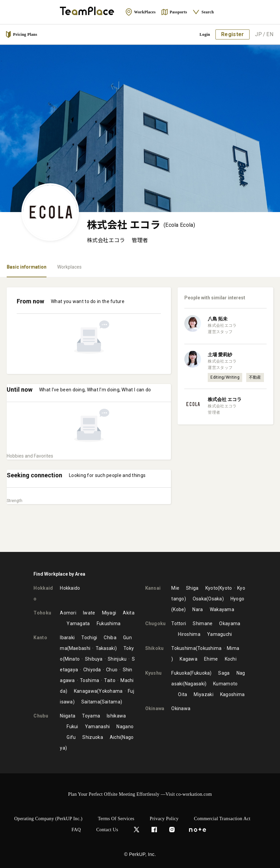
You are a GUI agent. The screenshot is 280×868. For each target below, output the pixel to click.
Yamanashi (98, 727)
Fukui (72, 727)
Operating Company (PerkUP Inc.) (48, 819)
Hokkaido (70, 588)
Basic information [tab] (27, 267)
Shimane (203, 623)
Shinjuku (117, 659)
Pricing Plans (21, 34)
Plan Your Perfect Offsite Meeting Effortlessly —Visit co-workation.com (140, 794)
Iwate (89, 613)
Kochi (231, 659)
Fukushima (109, 623)
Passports (174, 12)
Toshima (89, 680)
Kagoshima (232, 694)
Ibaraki (67, 638)
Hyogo (238, 599)
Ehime (211, 659)
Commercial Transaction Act (222, 819)
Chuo (112, 670)
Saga (224, 673)
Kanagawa (85, 691)
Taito (110, 680)
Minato (72, 659)
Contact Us (107, 830)
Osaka (200, 599)
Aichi (115, 737)
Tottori (179, 623)
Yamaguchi (220, 634)
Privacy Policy (164, 819)
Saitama (91, 702)
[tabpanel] (140, 415)
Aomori (68, 613)
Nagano (125, 727)
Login (205, 34)
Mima (233, 648)
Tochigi (89, 638)
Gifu (71, 737)
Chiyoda (92, 670)
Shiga (192, 588)
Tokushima (183, 648)
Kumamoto (225, 684)
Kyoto (212, 588)
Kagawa (189, 659)
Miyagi (109, 613)
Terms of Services (116, 819)
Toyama (91, 716)
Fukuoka (180, 673)
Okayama (230, 623)
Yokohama (111, 691)
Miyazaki (203, 694)
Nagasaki (195, 684)
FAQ (76, 830)
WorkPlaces (140, 12)
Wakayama (222, 609)
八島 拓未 (218, 319)
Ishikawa (116, 716)
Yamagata (78, 623)
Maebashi (80, 648)
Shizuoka (92, 737)
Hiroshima (189, 634)
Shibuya (94, 659)
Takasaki (105, 648)
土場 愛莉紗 (220, 355)
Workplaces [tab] (69, 267)
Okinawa (181, 708)
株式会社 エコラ (225, 399)
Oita (182, 694)
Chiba (110, 638)
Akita (129, 613)
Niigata (68, 716)
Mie (175, 588)
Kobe (178, 609)
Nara (198, 609)
